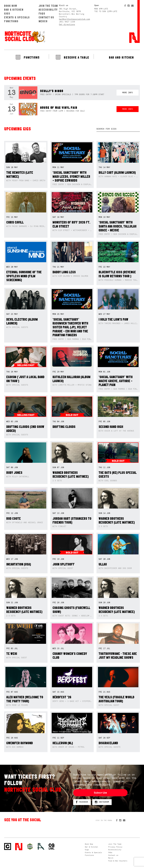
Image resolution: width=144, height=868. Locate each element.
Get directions (67, 24)
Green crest (30, 846)
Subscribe (100, 793)
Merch (43, 21)
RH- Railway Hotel (41, 846)
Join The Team (48, 6)
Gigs (7, 13)
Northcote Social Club (25, 37)
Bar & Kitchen (14, 10)
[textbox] (118, 129)
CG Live (52, 847)
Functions (11, 21)
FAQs (42, 13)
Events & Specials (17, 17)
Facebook (82, 802)
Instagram (102, 802)
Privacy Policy (115, 847)
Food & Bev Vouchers (118, 861)
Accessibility (48, 10)
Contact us (46, 17)
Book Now (11, 6)
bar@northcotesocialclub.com (74, 19)
